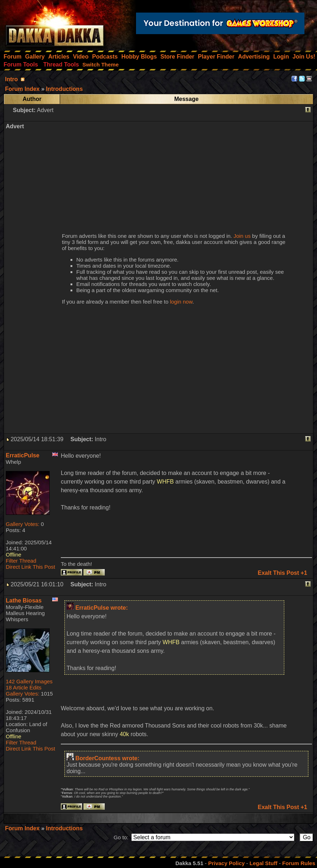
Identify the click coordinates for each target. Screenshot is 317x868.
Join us (242, 236)
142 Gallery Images (29, 681)
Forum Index (23, 828)
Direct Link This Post (30, 567)
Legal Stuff (263, 863)
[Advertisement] (185, 173)
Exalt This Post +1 (282, 573)
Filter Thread (21, 561)
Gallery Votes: (22, 524)
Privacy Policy (226, 863)
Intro (12, 79)
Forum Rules (299, 863)
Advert (45, 110)
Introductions (64, 828)
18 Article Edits (24, 687)
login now (181, 302)
